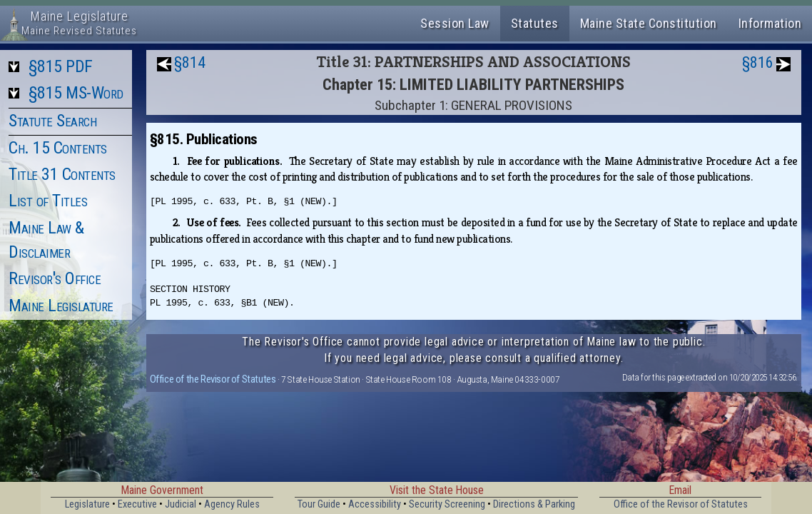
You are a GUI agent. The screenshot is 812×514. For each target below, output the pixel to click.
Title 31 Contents (62, 174)
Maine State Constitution (649, 23)
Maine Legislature (61, 306)
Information (770, 23)
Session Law (455, 23)
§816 (758, 62)
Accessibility (375, 504)
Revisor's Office (55, 278)
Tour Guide (319, 504)
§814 (190, 62)
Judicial (181, 504)
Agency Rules (232, 504)
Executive (137, 504)
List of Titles (48, 201)
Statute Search (52, 121)
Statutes (535, 23)
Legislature (87, 504)
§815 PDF (61, 66)
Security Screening (447, 504)
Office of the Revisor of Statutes (213, 379)
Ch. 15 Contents (58, 148)
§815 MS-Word (76, 93)
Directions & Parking (534, 504)
